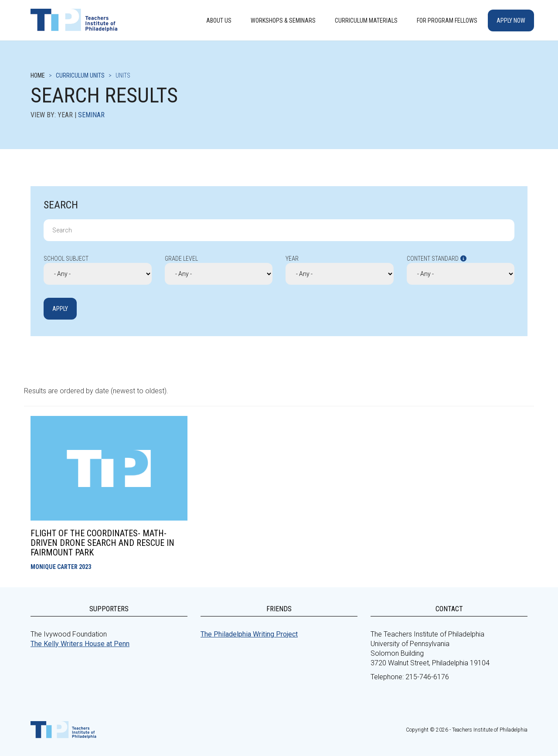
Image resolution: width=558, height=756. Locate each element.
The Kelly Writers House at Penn (80, 644)
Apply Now (511, 20)
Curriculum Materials (366, 20)
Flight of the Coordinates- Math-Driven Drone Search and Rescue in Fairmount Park (102, 543)
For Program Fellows (447, 20)
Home (38, 75)
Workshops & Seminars (283, 20)
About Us (219, 20)
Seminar (91, 115)
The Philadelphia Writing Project (249, 634)
